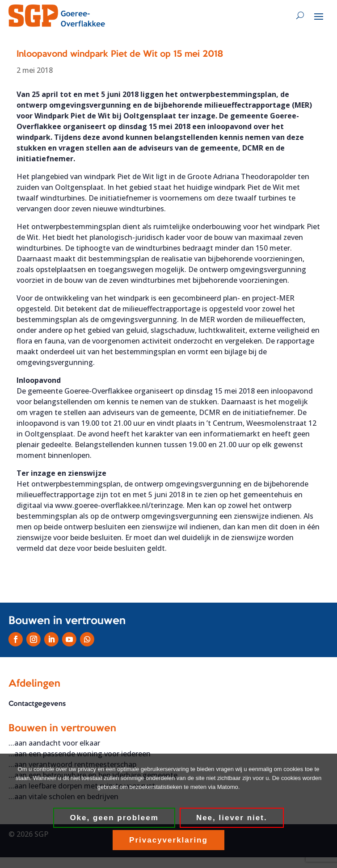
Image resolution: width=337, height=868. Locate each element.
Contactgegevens (37, 704)
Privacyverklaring (168, 840)
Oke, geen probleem (114, 818)
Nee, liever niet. (232, 818)
